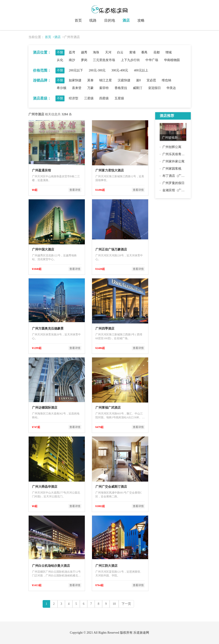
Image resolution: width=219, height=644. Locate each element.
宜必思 (151, 80)
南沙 (72, 60)
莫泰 (90, 80)
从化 (60, 60)
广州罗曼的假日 (173, 183)
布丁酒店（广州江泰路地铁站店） (186, 176)
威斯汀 (138, 88)
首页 (78, 20)
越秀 (84, 52)
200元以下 (76, 70)
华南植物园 (172, 60)
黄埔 (132, 52)
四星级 (104, 98)
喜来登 (77, 88)
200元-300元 (97, 70)
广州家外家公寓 (173, 161)
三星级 (89, 98)
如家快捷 (75, 80)
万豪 (90, 88)
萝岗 (84, 60)
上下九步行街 (130, 60)
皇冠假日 (154, 88)
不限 (60, 52)
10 (114, 604)
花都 (157, 52)
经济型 (74, 98)
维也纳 (166, 80)
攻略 (141, 20)
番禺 (144, 52)
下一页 (126, 604)
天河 (108, 52)
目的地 (110, 20)
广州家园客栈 (172, 169)
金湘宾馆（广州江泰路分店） (183, 190)
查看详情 (75, 190)
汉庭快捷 (124, 80)
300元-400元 (120, 70)
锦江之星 (106, 80)
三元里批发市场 (104, 60)
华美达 (171, 88)
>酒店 (57, 37)
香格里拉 (121, 88)
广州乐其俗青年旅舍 (177, 154)
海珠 (96, 52)
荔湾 (72, 52)
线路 (93, 20)
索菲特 (104, 88)
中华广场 (152, 60)
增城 (168, 52)
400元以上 (141, 70)
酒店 (126, 20)
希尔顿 (62, 88)
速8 (138, 80)
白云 (120, 52)
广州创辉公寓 (172, 147)
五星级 (119, 98)
